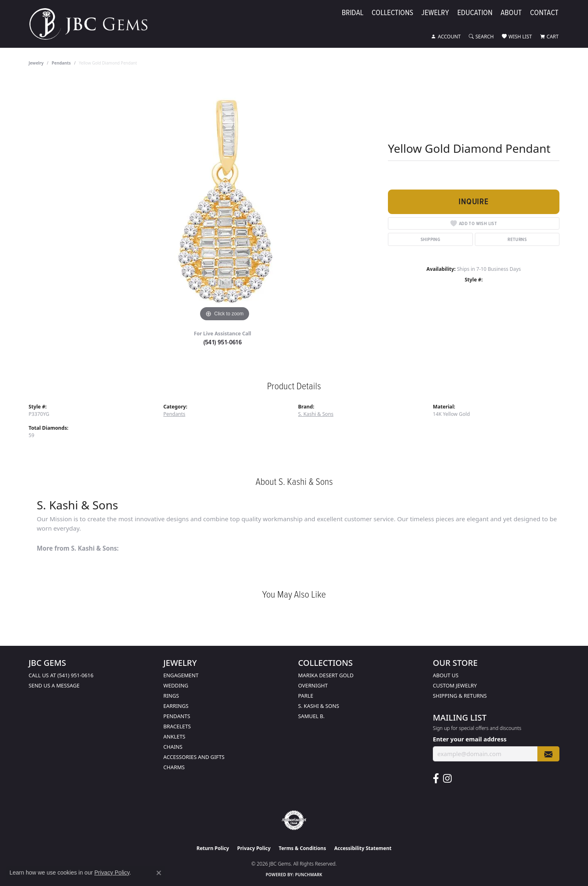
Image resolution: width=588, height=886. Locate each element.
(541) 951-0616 (223, 342)
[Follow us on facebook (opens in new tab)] (436, 779)
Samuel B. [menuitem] (311, 716)
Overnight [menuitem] (313, 685)
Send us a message (54, 685)
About (511, 13)
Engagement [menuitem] (181, 675)
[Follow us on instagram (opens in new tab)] (447, 779)
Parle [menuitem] (306, 696)
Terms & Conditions (303, 848)
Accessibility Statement (363, 848)
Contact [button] (544, 13)
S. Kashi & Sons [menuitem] (319, 706)
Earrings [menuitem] (176, 706)
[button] (446, 37)
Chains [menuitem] (173, 747)
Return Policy (213, 848)
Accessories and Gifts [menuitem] (194, 757)
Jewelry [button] (435, 13)
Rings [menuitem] (171, 696)
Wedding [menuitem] (176, 685)
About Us (446, 675)
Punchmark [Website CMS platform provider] (309, 875)
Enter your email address (470, 739)
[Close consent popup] (159, 873)
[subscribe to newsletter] (548, 754)
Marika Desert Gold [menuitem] (326, 675)
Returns (517, 239)
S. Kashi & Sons (316, 414)
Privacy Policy (254, 848)
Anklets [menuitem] (174, 736)
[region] (225, 201)
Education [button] (475, 13)
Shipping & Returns (460, 696)
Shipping (430, 239)
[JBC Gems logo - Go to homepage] (92, 24)
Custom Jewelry (455, 685)
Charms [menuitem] (174, 767)
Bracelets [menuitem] (177, 726)
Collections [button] (392, 13)
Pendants (61, 63)
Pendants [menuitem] (177, 716)
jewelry (36, 63)
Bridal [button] (353, 13)
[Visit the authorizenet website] (294, 820)
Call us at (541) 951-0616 (61, 675)
